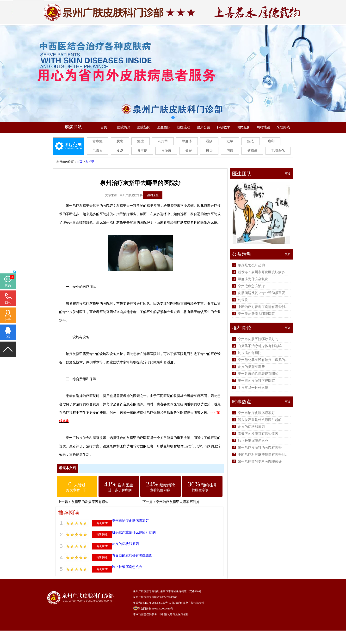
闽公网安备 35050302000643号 (155, 609)
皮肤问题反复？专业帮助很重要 (261, 293)
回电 (8, 303)
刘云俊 (243, 300)
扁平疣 (142, 151)
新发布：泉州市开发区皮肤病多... (263, 272)
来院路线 (283, 127)
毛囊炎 (98, 151)
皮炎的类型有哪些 (251, 367)
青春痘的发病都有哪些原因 (132, 555)
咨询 (8, 286)
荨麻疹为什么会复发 (253, 279)
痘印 (271, 141)
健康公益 (204, 127)
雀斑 (189, 151)
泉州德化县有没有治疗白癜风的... (263, 360)
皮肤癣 (166, 151)
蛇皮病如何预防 (250, 353)
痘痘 (141, 141)
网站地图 (263, 127)
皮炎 (120, 151)
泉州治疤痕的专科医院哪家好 (260, 462)
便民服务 (243, 127)
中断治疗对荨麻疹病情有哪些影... (263, 455)
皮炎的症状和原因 (125, 544)
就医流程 (184, 127)
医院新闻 (144, 127)
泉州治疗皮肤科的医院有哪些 (260, 448)
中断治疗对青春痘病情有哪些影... (263, 307)
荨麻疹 (187, 141)
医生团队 (164, 127)
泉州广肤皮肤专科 (194, 603)
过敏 (230, 141)
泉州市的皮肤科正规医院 (256, 381)
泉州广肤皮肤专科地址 (146, 591)
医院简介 (124, 127)
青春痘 (98, 141)
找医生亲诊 (200, 490)
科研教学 (223, 127)
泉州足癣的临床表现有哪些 (258, 374)
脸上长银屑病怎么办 (127, 567)
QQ (8, 337)
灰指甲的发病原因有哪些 (90, 502)
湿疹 (209, 141)
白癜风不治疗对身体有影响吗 (260, 346)
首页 (104, 127)
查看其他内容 (160, 490)
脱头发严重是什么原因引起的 (134, 532)
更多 (288, 174)
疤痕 (230, 151)
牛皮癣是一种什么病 (253, 388)
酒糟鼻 (252, 151)
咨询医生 (153, 195)
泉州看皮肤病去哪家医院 (256, 314)
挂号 (8, 320)
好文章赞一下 (76, 490)
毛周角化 (278, 151)
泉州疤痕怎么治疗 (251, 286)
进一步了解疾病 (120, 490)
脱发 (120, 141)
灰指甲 (163, 141)
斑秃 (209, 151)
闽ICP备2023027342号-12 (157, 603)
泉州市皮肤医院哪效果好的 (258, 339)
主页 (80, 162)
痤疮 (251, 141)
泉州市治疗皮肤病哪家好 (130, 521)
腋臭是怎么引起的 (251, 265)
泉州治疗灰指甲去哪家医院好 (178, 502)
